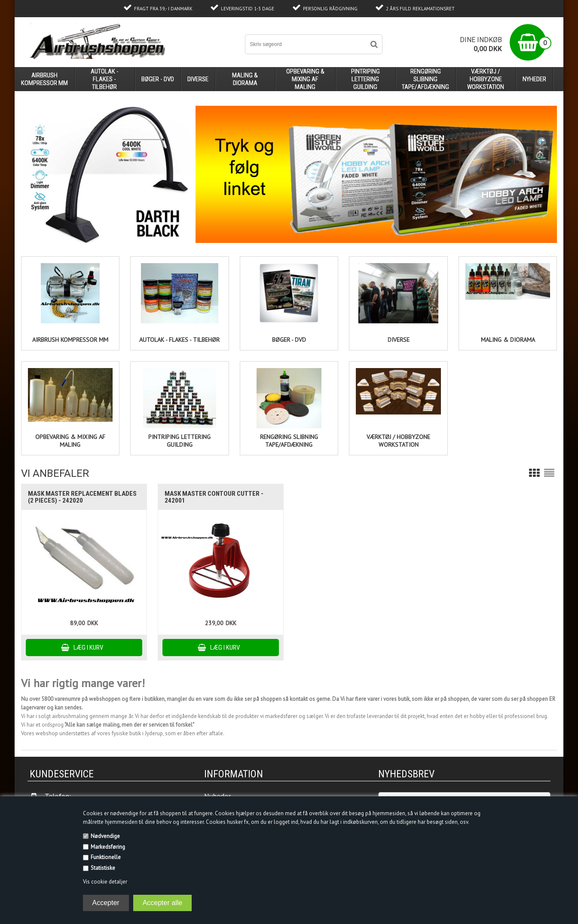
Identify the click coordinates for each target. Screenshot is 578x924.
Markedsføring (108, 847)
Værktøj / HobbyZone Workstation (398, 441)
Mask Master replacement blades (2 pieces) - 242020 (82, 497)
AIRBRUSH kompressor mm (70, 340)
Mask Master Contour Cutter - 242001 (214, 497)
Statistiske (103, 868)
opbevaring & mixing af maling (305, 79)
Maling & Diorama (508, 340)
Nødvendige (105, 836)
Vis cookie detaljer (105, 882)
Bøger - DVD (289, 340)
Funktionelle (106, 857)
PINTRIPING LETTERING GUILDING (179, 441)
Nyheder (534, 79)
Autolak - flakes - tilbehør (179, 340)
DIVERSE (399, 340)
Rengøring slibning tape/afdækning (289, 441)
